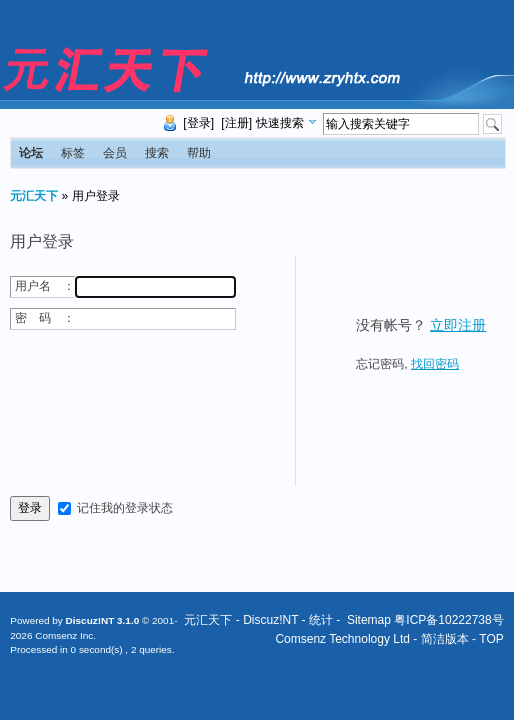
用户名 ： (45, 286)
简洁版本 (445, 639)
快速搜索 (280, 123)
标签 (73, 153)
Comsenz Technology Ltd (342, 639)
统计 (321, 620)
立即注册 (458, 325)
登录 (30, 508)
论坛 (31, 153)
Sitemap (369, 620)
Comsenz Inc (64, 635)
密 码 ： (45, 318)
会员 (115, 153)
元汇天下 (34, 196)
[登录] (198, 123)
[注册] (236, 123)
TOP (491, 639)
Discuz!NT (270, 620)
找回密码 (435, 364)
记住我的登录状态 (125, 508)
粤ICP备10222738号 (448, 620)
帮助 (199, 153)
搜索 (157, 153)
